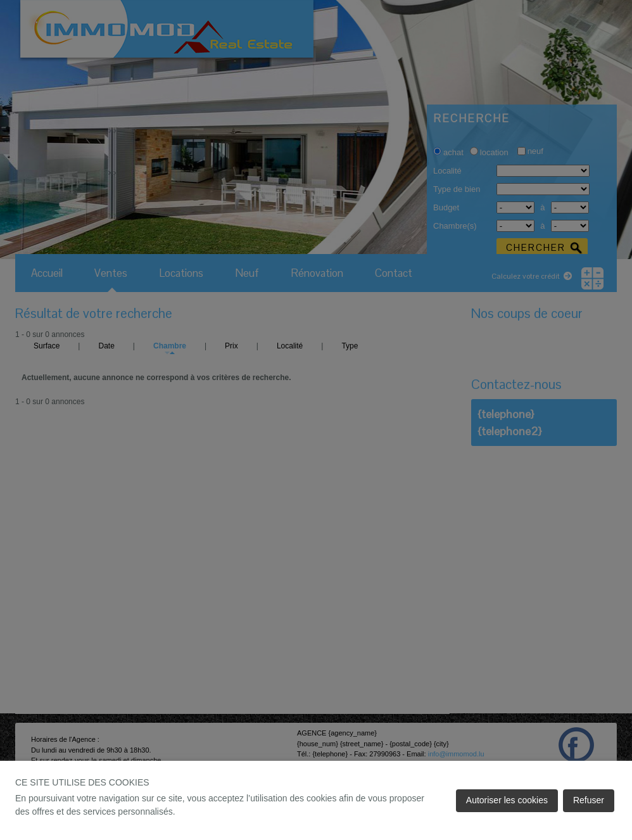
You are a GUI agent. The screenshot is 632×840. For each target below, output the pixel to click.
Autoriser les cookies (507, 800)
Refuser (589, 800)
